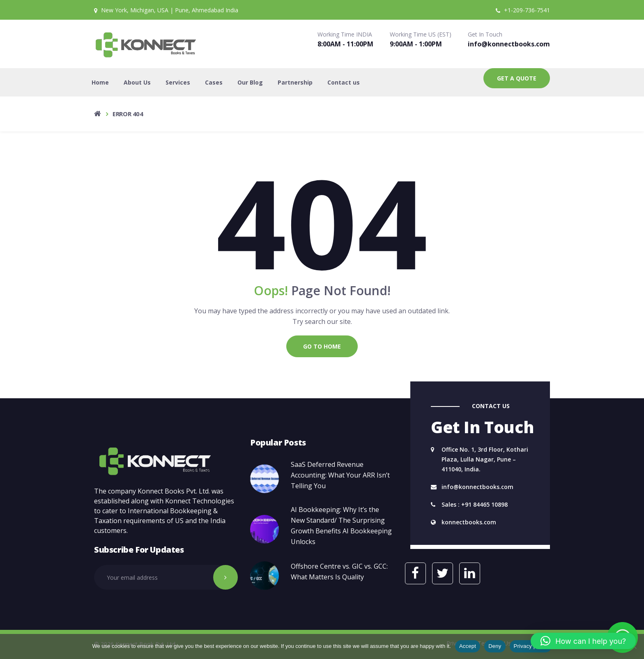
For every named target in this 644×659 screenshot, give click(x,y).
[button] (583, 641)
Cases (214, 82)
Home (100, 82)
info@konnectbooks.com (509, 44)
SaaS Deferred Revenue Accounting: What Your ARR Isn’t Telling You (340, 475)
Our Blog (250, 82)
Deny (495, 646)
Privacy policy (531, 646)
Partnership (295, 82)
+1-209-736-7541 (523, 10)
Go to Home (322, 346)
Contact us (344, 82)
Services (178, 82)
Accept (468, 646)
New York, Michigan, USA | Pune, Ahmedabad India (166, 10)
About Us (137, 82)
